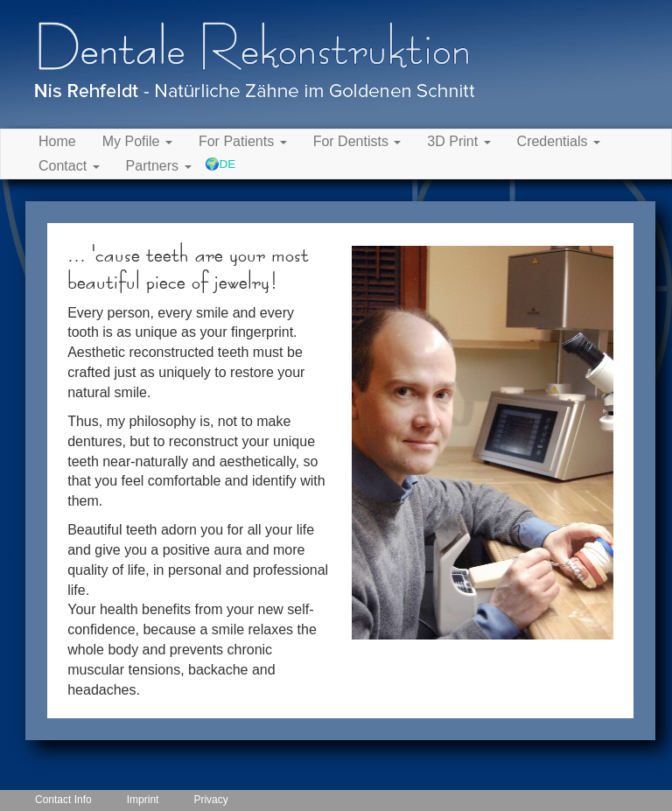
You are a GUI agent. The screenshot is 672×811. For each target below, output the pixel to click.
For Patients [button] (243, 141)
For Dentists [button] (357, 141)
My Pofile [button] (137, 141)
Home (57, 141)
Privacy (210, 800)
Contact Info (63, 800)
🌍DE (220, 164)
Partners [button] (159, 166)
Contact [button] (69, 166)
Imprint (143, 800)
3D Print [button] (458, 141)
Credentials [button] (559, 141)
